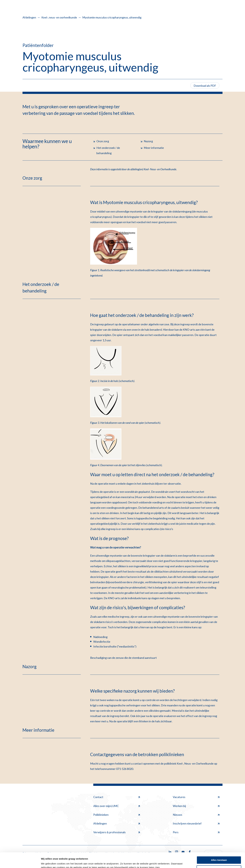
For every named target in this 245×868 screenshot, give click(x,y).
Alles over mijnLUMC (117, 806)
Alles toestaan (219, 846)
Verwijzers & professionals (117, 832)
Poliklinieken (117, 815)
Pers (196, 832)
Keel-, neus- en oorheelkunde (59, 17)
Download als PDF (205, 86)
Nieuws (196, 815)
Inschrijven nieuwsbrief (196, 823)
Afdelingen (29, 17)
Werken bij (196, 806)
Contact (117, 797)
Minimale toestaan (219, 855)
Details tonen (48, 862)
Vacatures (196, 797)
